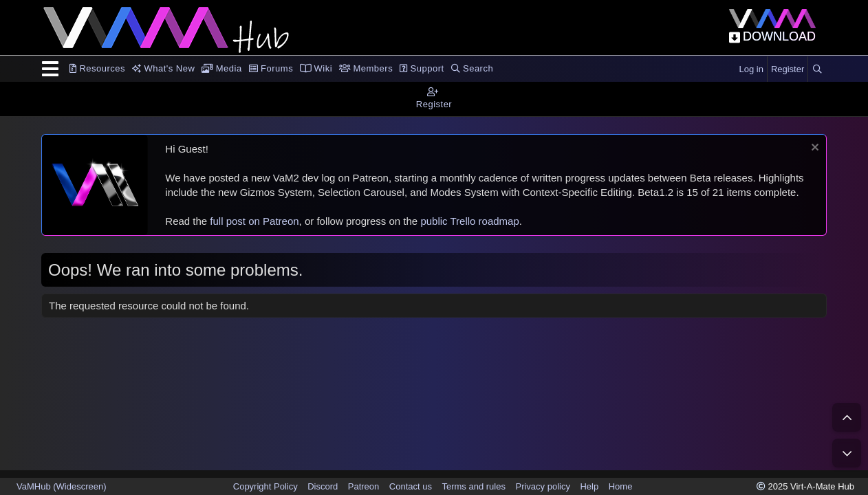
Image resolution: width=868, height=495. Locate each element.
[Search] (817, 69)
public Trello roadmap (469, 221)
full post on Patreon (254, 221)
